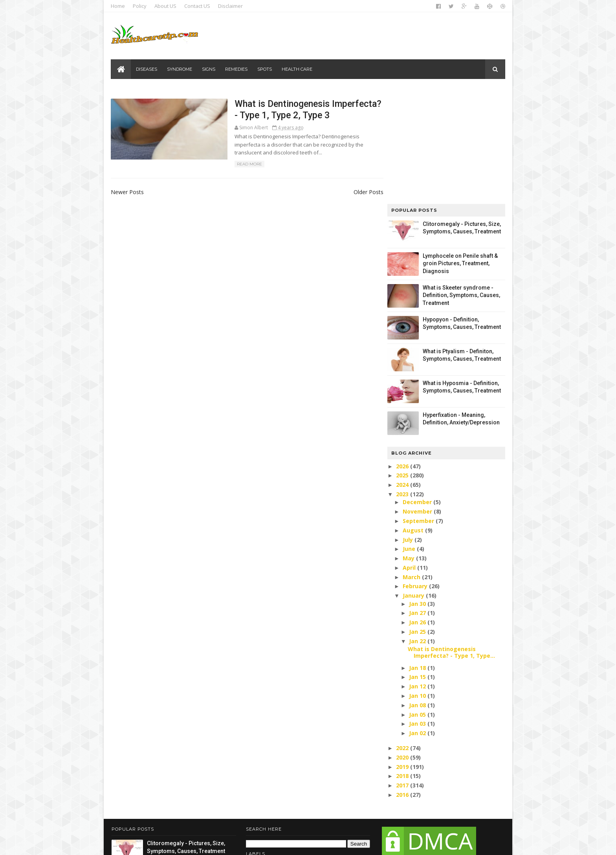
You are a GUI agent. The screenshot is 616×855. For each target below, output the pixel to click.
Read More (231, 165)
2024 (402, 370)
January (413, 481)
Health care (297, 69)
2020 (402, 642)
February (415, 471)
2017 (402, 671)
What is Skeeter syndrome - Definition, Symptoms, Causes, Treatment (461, 180)
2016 (402, 680)
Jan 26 (417, 507)
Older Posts (354, 193)
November (417, 396)
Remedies (237, 69)
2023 (402, 379)
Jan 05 (417, 599)
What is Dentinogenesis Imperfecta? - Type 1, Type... (451, 537)
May (408, 443)
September (418, 406)
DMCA (425, 803)
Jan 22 (417, 526)
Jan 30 (417, 489)
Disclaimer (231, 6)
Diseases (147, 69)
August (413, 415)
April (409, 452)
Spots (265, 69)
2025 (402, 361)
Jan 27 (417, 498)
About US (166, 6)
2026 (402, 351)
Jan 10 (417, 581)
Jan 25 (417, 516)
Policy (140, 6)
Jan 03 (417, 609)
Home (119, 6)
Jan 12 (417, 572)
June (409, 434)
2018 (402, 661)
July (407, 425)
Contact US (198, 6)
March (411, 462)
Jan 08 (417, 590)
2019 (402, 652)
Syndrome (180, 69)
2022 (402, 633)
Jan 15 (417, 562)
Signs (209, 69)
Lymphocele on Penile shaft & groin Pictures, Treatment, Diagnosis (459, 148)
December (417, 387)
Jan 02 (417, 618)
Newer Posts (128, 193)
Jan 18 (417, 553)
